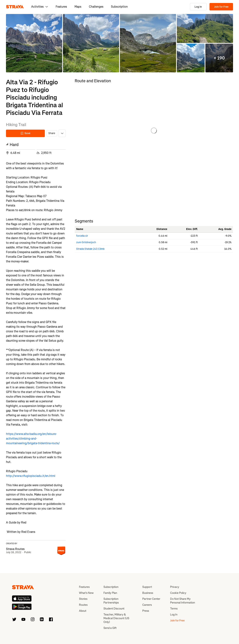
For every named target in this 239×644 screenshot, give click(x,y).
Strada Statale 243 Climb (90, 249)
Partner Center (151, 599)
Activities (40, 7)
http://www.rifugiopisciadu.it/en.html (31, 476)
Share (52, 133)
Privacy (175, 587)
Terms (174, 609)
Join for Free (221, 7)
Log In (198, 7)
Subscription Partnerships (111, 601)
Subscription (119, 7)
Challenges (96, 7)
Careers (147, 605)
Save (25, 133)
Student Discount (114, 609)
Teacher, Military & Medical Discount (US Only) (116, 618)
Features (61, 7)
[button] (34, 43)
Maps (78, 7)
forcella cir (82, 236)
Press (146, 611)
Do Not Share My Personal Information (183, 601)
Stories (83, 599)
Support (147, 587)
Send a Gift (110, 628)
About (83, 611)
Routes (83, 605)
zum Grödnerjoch (86, 242)
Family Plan (110, 593)
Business (148, 593)
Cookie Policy (178, 593)
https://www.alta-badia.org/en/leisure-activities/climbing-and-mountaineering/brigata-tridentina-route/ (33, 439)
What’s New (86, 593)
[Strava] (15, 7)
